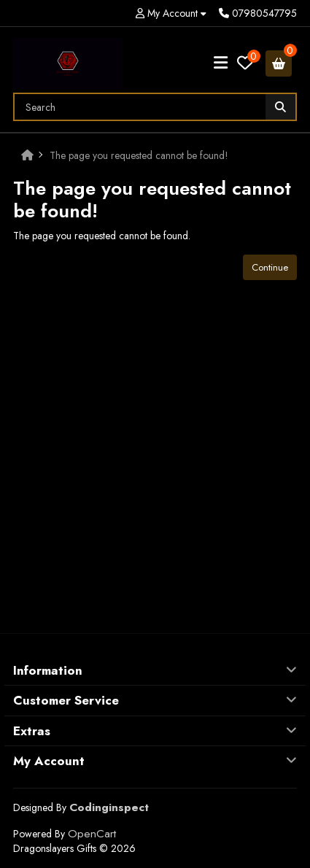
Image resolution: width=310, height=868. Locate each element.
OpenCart (92, 834)
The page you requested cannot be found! (139, 155)
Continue (270, 267)
